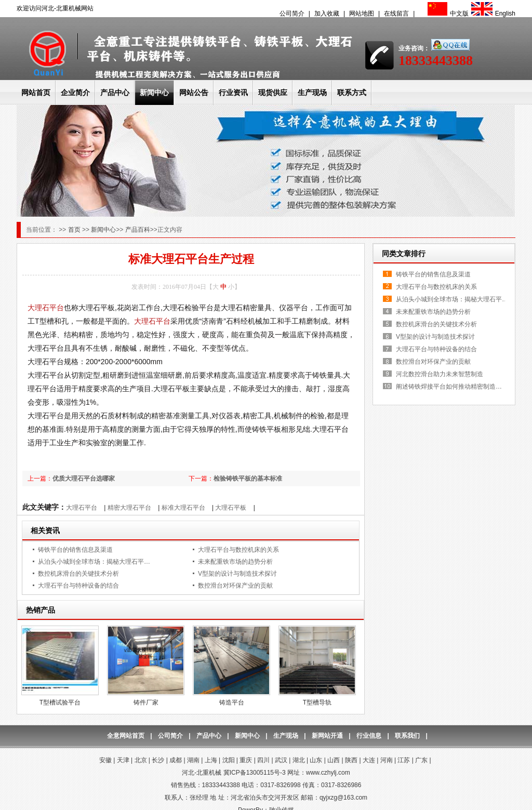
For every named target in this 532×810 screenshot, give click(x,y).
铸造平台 (232, 702)
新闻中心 (154, 92)
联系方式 (352, 92)
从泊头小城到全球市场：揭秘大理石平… (94, 562)
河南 (387, 760)
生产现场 (312, 92)
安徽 (105, 760)
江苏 (404, 760)
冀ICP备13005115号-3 (255, 773)
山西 (334, 760)
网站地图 (362, 14)
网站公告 (194, 92)
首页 (75, 230)
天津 (123, 760)
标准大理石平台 (183, 508)
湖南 (193, 760)
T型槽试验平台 (60, 702)
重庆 (246, 760)
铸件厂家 (146, 702)
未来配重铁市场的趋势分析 (235, 562)
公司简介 (292, 14)
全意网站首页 (126, 736)
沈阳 (229, 760)
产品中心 (115, 92)
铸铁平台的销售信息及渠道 (75, 550)
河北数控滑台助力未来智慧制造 (440, 374)
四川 (263, 760)
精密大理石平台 (129, 508)
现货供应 (273, 92)
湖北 (299, 760)
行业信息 (369, 736)
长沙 (158, 760)
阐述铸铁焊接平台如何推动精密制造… (449, 387)
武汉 (281, 760)
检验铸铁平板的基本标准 (248, 479)
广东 (421, 760)
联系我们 (407, 736)
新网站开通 (327, 736)
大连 (369, 760)
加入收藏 (327, 14)
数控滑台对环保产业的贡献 (235, 586)
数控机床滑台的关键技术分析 (78, 574)
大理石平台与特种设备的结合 (78, 586)
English (492, 14)
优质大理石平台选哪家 (84, 479)
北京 (141, 760)
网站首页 (36, 92)
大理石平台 (46, 308)
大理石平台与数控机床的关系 (238, 550)
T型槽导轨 (317, 702)
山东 (316, 760)
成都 (176, 760)
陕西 (351, 760)
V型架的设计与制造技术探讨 (237, 574)
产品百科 (138, 230)
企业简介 (75, 92)
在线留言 (396, 14)
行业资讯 (233, 92)
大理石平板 (231, 508)
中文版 (447, 14)
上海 (211, 760)
